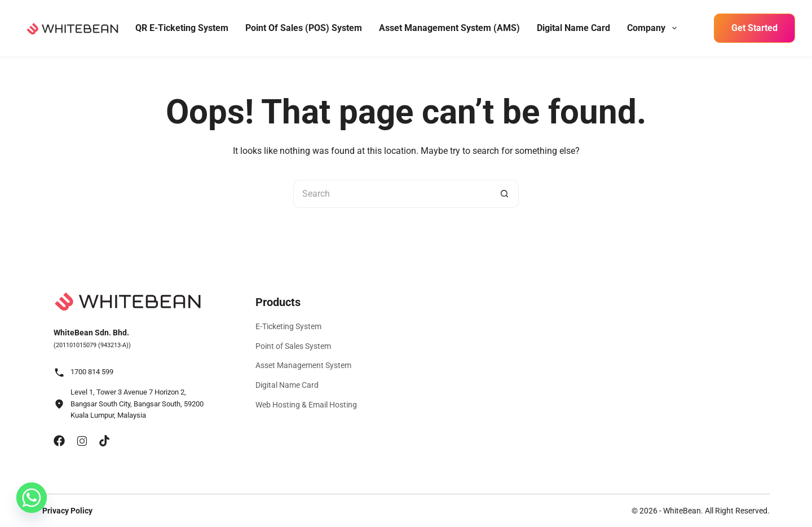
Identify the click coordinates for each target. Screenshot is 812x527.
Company (653, 28)
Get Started (754, 28)
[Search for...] (392, 194)
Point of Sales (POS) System (304, 28)
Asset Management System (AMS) (449, 28)
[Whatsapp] (32, 498)
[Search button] (505, 194)
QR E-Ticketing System (182, 28)
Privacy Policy (67, 511)
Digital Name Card (573, 28)
